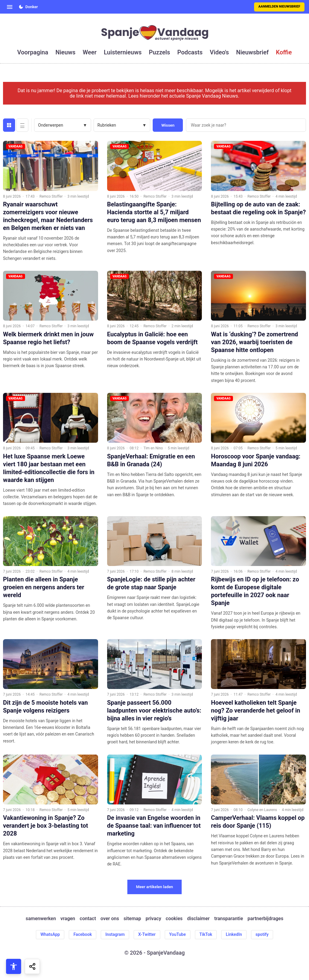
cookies (174, 919)
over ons (110, 919)
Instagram (115, 934)
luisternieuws (123, 52)
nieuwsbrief (253, 52)
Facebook (83, 934)
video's (219, 52)
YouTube (178, 934)
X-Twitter (147, 934)
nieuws (65, 52)
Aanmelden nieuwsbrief (279, 6)
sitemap (132, 919)
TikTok (206, 934)
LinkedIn (234, 934)
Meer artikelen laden (155, 887)
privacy (153, 919)
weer (90, 52)
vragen (68, 919)
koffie (284, 52)
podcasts (190, 52)
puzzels (159, 52)
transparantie (229, 919)
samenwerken (41, 919)
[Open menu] (10, 7)
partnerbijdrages (265, 919)
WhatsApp (50, 934)
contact (88, 919)
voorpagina (33, 52)
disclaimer (198, 919)
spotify (262, 934)
